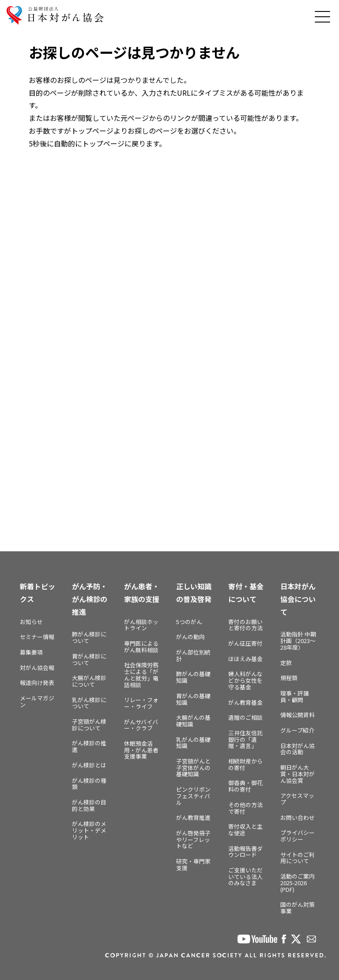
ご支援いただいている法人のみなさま (245, 876)
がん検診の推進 (89, 746)
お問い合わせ (298, 817)
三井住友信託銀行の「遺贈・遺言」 (245, 739)
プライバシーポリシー (298, 836)
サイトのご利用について (298, 858)
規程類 (289, 678)
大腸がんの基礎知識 (193, 721)
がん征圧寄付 (245, 643)
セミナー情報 (37, 637)
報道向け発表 (37, 683)
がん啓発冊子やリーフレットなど (193, 839)
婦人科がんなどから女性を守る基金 (245, 680)
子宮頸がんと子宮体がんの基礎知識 (193, 767)
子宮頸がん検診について (89, 725)
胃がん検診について (89, 659)
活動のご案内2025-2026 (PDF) (298, 883)
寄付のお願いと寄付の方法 (245, 625)
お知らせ (31, 622)
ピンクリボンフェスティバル (193, 796)
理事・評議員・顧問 (295, 696)
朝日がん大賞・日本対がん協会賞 (298, 774)
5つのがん (189, 622)
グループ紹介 (297, 730)
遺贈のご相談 (245, 717)
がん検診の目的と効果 (89, 805)
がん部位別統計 (193, 655)
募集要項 (31, 652)
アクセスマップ (297, 799)
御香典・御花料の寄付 (245, 786)
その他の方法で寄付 (245, 808)
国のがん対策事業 (298, 908)
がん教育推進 (193, 817)
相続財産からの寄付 (245, 764)
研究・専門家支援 (193, 864)
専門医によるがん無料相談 (141, 647)
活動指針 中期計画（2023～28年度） (298, 640)
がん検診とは (89, 765)
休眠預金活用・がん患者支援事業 (141, 750)
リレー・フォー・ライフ (141, 703)
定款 (286, 663)
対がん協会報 (37, 668)
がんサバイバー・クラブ (141, 725)
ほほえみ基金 (245, 659)
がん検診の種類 (89, 784)
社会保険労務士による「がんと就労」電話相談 (141, 675)
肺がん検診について (89, 637)
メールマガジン (37, 701)
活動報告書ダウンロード (245, 852)
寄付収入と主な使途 (245, 830)
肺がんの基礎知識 (193, 677)
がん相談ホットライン (141, 625)
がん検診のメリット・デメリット (89, 830)
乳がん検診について (89, 703)
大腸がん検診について (89, 681)
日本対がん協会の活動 (298, 749)
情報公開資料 (298, 715)
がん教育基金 (245, 702)
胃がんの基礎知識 (193, 699)
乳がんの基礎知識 (193, 743)
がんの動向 (190, 637)
